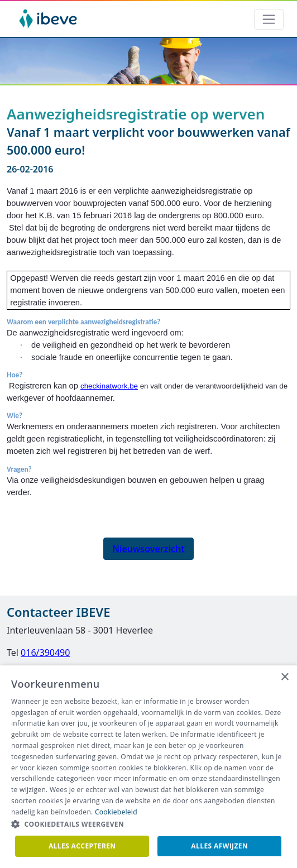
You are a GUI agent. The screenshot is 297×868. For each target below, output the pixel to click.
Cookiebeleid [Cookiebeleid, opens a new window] (116, 812)
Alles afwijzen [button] (219, 846)
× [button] (284, 677)
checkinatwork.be (109, 386)
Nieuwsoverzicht (148, 549)
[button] (148, 824)
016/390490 (45, 653)
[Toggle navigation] (269, 19)
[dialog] (148, 767)
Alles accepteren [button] (82, 846)
